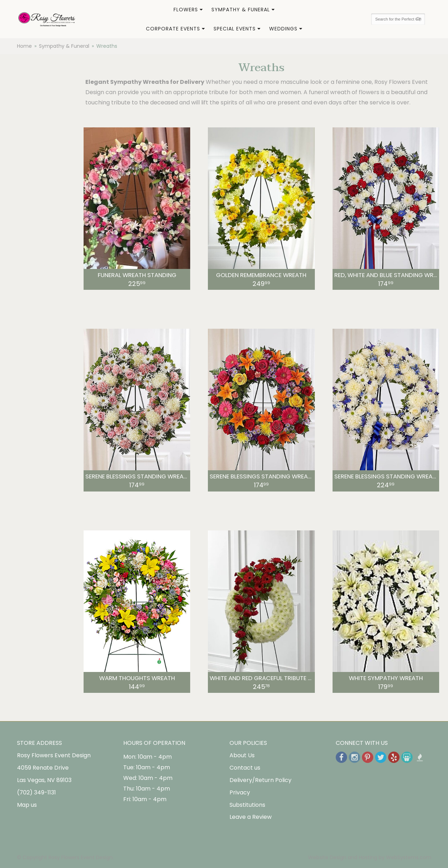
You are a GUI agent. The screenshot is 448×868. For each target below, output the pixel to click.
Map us (27, 805)
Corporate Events (173, 29)
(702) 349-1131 (36, 792)
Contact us (245, 768)
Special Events (235, 29)
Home (24, 46)
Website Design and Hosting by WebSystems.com (370, 857)
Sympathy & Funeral (241, 10)
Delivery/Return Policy (260, 780)
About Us (242, 755)
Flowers (186, 10)
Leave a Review (251, 817)
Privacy (240, 792)
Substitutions (247, 805)
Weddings (283, 29)
